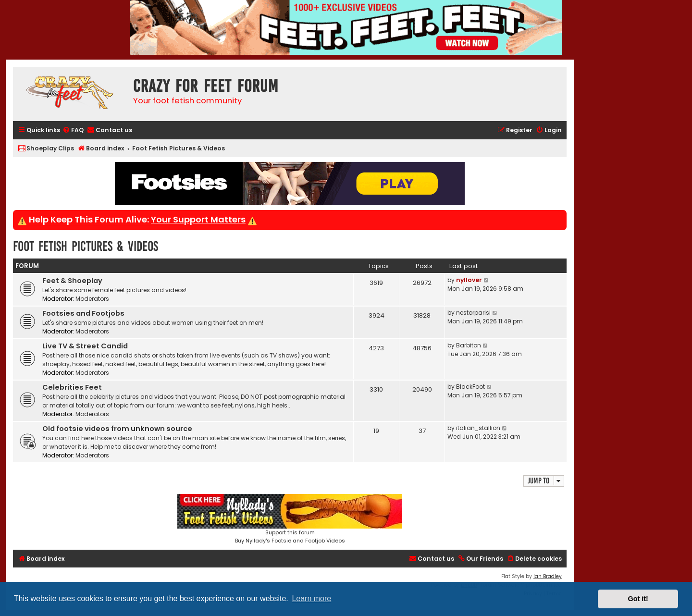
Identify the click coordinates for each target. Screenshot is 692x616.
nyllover (469, 280)
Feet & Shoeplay (72, 281)
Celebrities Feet (72, 387)
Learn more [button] (311, 598)
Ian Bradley (548, 576)
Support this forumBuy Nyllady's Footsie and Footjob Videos (290, 519)
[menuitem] (73, 130)
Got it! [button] (638, 599)
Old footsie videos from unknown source (117, 429)
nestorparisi (473, 313)
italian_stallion (478, 428)
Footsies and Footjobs (83, 313)
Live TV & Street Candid (85, 346)
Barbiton (469, 345)
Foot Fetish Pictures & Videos (86, 246)
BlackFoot (470, 387)
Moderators (92, 299)
